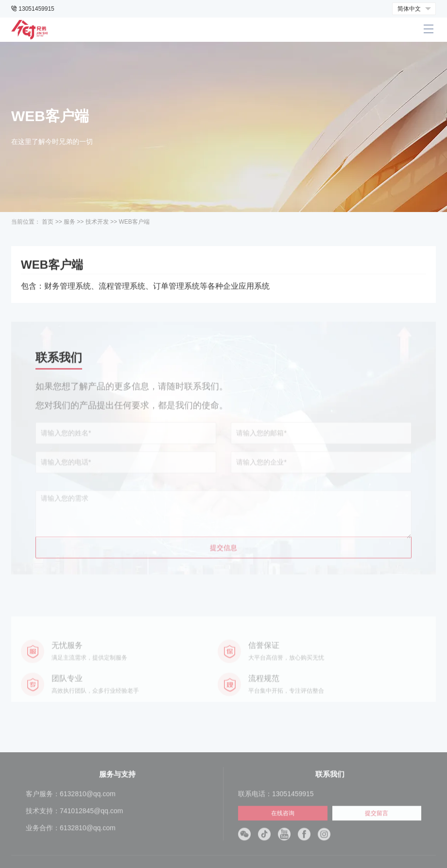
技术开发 (97, 222)
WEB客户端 (134, 222)
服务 (69, 222)
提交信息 (223, 576)
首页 (48, 222)
